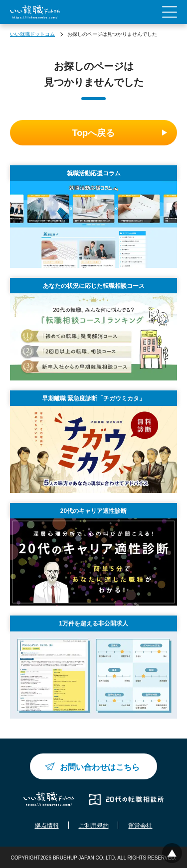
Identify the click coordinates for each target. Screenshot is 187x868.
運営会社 (140, 826)
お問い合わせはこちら (100, 767)
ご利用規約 (94, 826)
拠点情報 (47, 826)
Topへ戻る (94, 133)
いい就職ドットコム (32, 34)
